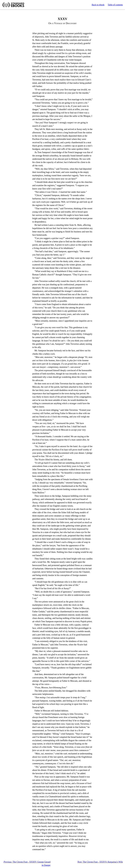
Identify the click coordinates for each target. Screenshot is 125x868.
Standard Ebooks (13, 5)
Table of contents (115, 5)
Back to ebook (98, 5)
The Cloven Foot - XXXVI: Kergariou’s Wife (100, 862)
